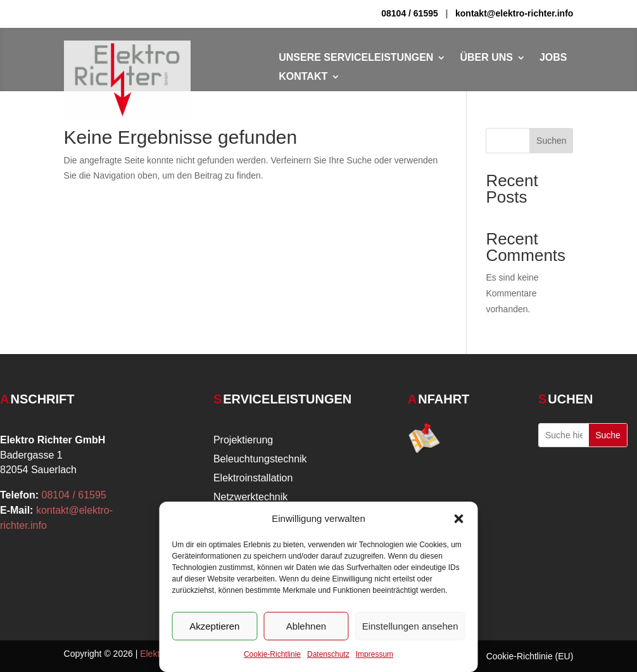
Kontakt (303, 77)
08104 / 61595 (410, 13)
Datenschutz (328, 654)
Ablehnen (306, 626)
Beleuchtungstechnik (260, 460)
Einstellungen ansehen (410, 626)
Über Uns (486, 58)
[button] (459, 519)
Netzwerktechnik (250, 498)
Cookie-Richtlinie (272, 654)
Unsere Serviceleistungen (356, 58)
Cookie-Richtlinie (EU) (530, 656)
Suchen (551, 141)
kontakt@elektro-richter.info (514, 13)
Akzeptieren (214, 626)
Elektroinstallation (253, 479)
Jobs (553, 58)
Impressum (375, 654)
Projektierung (243, 441)
